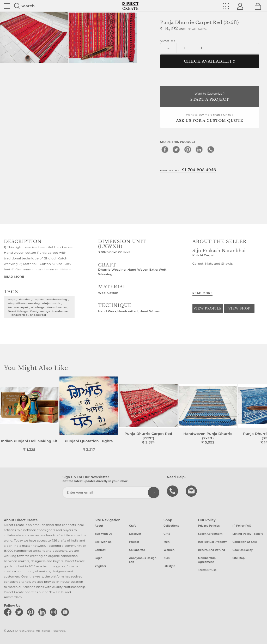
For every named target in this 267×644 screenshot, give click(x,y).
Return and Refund (212, 550)
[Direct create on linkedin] (43, 612)
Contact (100, 550)
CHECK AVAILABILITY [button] (210, 61)
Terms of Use (207, 570)
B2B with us (103, 534)
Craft (132, 526)
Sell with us (103, 542)
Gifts (167, 534)
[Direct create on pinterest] (32, 612)
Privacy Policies (209, 526)
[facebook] (165, 149)
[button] (261, 414)
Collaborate (137, 550)
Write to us (192, 491)
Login (99, 558)
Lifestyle (169, 566)
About (99, 526)
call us (173, 491)
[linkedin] (199, 149)
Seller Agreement (210, 534)
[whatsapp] (211, 149)
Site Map (239, 558)
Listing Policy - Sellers (248, 534)
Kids (166, 558)
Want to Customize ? (210, 97)
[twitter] (176, 149)
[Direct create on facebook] (9, 612)
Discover (135, 534)
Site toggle (7, 6)
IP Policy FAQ (242, 526)
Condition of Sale (245, 542)
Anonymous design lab (143, 560)
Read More (14, 277)
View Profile (208, 308)
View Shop (239, 308)
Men (166, 542)
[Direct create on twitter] (20, 612)
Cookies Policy (243, 550)
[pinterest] (188, 149)
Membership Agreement (207, 560)
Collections (171, 526)
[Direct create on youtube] (66, 612)
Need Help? (188, 170)
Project (134, 542)
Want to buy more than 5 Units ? (210, 118)
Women (169, 550)
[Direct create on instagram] (54, 612)
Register (101, 566)
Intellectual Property (213, 542)
